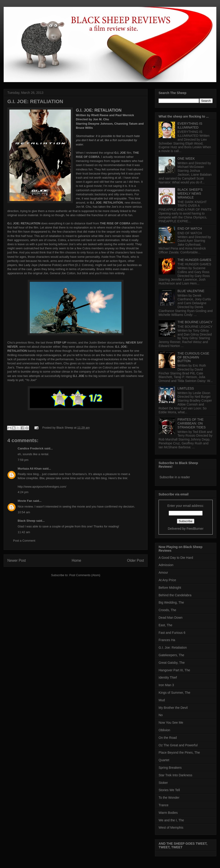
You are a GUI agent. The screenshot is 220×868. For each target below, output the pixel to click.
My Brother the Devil (173, 708)
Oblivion (164, 730)
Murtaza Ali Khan (30, 469)
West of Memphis (171, 828)
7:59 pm (23, 460)
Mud (162, 700)
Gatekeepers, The (171, 655)
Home (77, 560)
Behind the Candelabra (175, 595)
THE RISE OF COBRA (115, 223)
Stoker (163, 783)
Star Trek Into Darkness (175, 775)
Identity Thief (168, 677)
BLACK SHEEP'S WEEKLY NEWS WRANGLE (190, 193)
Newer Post (17, 560)
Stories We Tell (169, 790)
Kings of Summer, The (174, 693)
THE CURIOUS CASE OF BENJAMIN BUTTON (193, 357)
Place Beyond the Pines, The (179, 752)
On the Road (168, 738)
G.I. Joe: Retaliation (173, 648)
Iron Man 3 (166, 685)
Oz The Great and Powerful (178, 745)
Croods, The (167, 610)
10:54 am (24, 512)
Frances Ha (167, 640)
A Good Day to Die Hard (176, 558)
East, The (165, 625)
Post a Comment (24, 541)
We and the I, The (171, 820)
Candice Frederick (31, 448)
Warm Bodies (168, 813)
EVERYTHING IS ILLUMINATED (190, 125)
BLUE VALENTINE (191, 291)
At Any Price (167, 580)
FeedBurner (195, 529)
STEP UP (60, 343)
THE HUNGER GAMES (194, 260)
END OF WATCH (190, 228)
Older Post (135, 560)
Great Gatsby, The (172, 663)
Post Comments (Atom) (85, 575)
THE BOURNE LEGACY (195, 322)
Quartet (164, 760)
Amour (163, 572)
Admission (166, 565)
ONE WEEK (186, 159)
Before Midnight (170, 588)
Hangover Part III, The (174, 670)
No (161, 715)
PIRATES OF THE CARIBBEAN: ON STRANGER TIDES (192, 423)
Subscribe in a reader (175, 477)
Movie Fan (25, 501)
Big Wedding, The (171, 602)
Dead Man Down (170, 618)
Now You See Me (171, 723)
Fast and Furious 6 (172, 633)
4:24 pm (23, 492)
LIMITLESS (186, 388)
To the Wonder (169, 798)
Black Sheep (65, 428)
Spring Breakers (170, 768)
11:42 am (24, 532)
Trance (164, 805)
